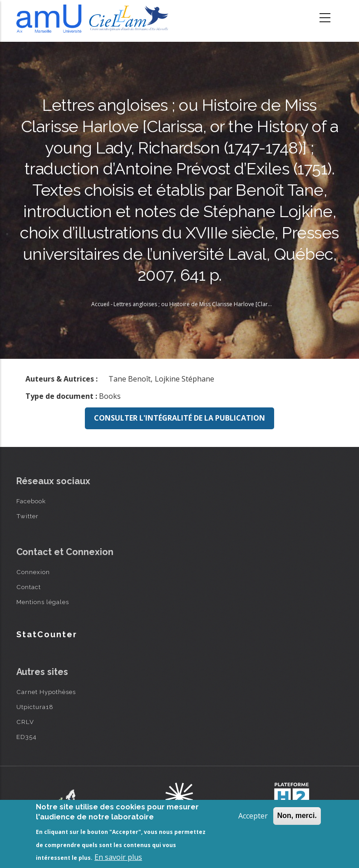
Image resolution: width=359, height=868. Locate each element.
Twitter (27, 516)
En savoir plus (118, 857)
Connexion (33, 572)
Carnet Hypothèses (46, 692)
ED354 (27, 737)
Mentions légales (43, 602)
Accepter (253, 816)
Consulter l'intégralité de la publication (179, 418)
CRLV (25, 722)
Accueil (100, 304)
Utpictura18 (35, 707)
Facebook (31, 501)
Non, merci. (297, 816)
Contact (29, 587)
